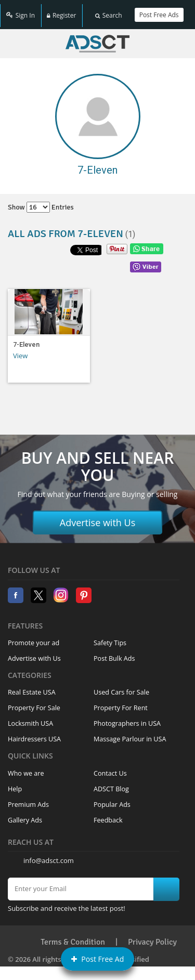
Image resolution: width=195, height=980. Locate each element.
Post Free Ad (98, 959)
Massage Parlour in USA (130, 734)
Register (61, 12)
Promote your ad (34, 637)
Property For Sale (34, 703)
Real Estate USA (32, 687)
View (20, 350)
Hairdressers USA (34, 734)
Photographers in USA (127, 718)
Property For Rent (121, 703)
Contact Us (110, 768)
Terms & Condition (73, 936)
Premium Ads (28, 799)
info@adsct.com (49, 855)
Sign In (21, 12)
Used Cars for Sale (121, 687)
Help (15, 783)
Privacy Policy (152, 936)
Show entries (41, 201)
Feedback (108, 814)
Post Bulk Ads (114, 653)
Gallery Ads (25, 814)
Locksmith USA (30, 718)
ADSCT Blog (111, 783)
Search (109, 12)
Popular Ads (112, 799)
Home (97, 38)
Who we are (26, 768)
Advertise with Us (98, 517)
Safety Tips (110, 637)
